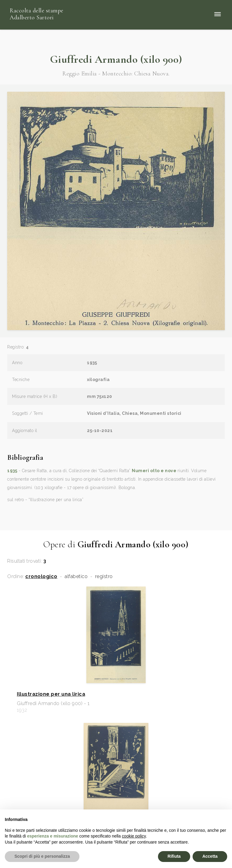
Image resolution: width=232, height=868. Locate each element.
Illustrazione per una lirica (51, 694)
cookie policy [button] (134, 836)
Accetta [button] (210, 856)
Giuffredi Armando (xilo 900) (116, 59)
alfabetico (76, 577)
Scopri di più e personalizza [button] (42, 856)
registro (104, 577)
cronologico (41, 577)
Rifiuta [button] (174, 856)
